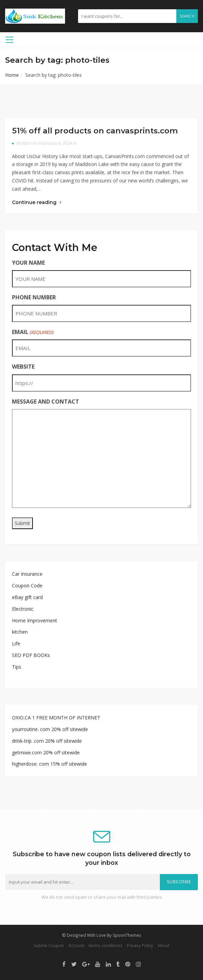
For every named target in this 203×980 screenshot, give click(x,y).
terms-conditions (106, 945)
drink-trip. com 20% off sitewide (47, 741)
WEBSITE (23, 367)
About (163, 945)
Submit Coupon (49, 945)
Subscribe (179, 882)
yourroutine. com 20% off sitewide (50, 729)
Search (187, 16)
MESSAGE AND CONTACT (46, 402)
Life (16, 643)
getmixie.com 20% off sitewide (46, 752)
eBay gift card (27, 597)
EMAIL (33, 332)
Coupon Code (27, 585)
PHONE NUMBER (34, 297)
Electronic (23, 609)
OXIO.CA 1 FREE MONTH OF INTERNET (56, 718)
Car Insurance (27, 574)
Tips (17, 667)
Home (12, 75)
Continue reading (37, 202)
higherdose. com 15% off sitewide (49, 764)
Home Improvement (35, 620)
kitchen (20, 632)
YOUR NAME (28, 263)
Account (76, 945)
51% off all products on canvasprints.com (95, 131)
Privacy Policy (140, 945)
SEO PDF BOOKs (31, 655)
